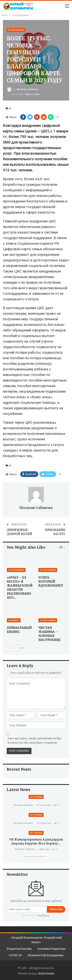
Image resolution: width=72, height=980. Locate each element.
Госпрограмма (16, 30)
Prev (12, 648)
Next (23, 648)
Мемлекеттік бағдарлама (46, 955)
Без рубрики (36, 797)
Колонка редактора (52, 949)
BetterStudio (46, 974)
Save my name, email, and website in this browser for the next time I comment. (35, 741)
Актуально (14, 620)
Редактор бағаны (19, 949)
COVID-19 (15, 955)
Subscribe (56, 909)
